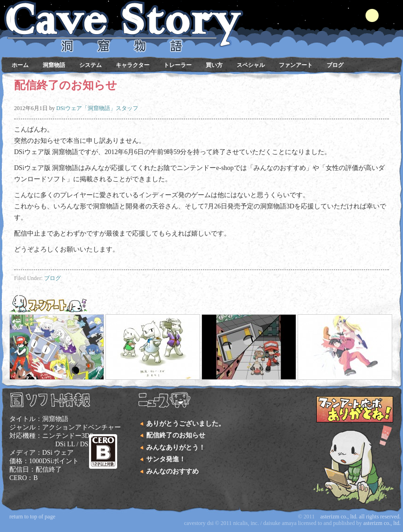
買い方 (214, 65)
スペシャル (251, 65)
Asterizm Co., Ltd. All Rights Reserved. (360, 517)
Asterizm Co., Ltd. (382, 523)
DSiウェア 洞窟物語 (199, 19)
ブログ (335, 65)
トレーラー (178, 65)
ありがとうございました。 (186, 424)
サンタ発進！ (166, 459)
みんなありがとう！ (176, 447)
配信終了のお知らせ (176, 435)
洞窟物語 (54, 65)
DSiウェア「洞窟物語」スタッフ (97, 108)
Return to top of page (32, 517)
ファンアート (296, 65)
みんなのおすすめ (172, 471)
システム (90, 65)
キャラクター (133, 65)
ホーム (20, 65)
